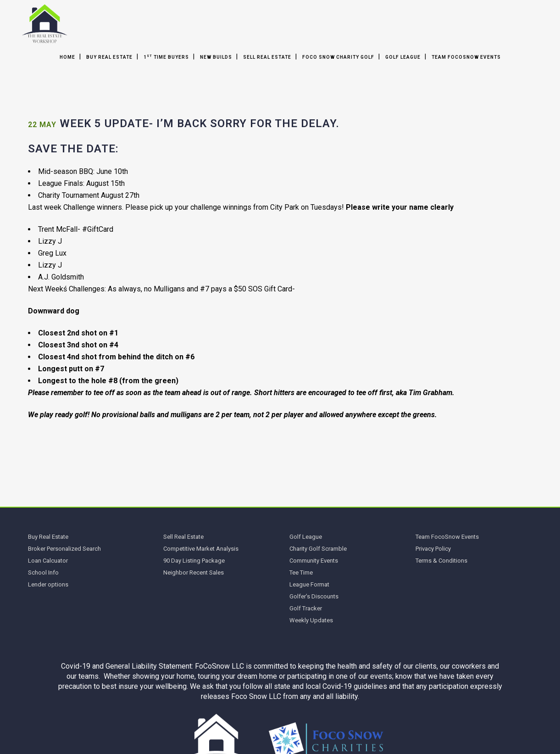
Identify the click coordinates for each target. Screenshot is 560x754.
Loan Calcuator (48, 561)
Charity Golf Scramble (318, 549)
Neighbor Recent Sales (194, 572)
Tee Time (301, 572)
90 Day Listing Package (194, 561)
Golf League (306, 537)
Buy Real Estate (48, 537)
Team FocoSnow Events (447, 537)
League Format (309, 584)
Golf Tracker (306, 608)
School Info (43, 572)
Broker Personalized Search (64, 549)
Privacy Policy (433, 549)
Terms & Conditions (441, 561)
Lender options (48, 584)
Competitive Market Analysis (201, 549)
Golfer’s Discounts (314, 596)
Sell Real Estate (183, 537)
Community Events (314, 561)
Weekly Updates (311, 620)
